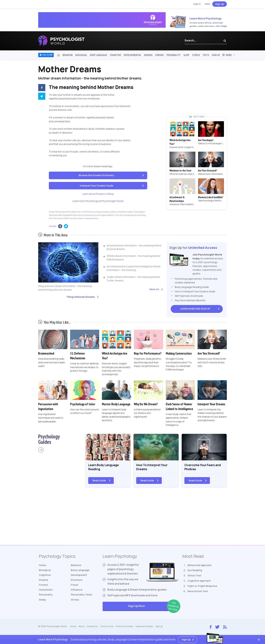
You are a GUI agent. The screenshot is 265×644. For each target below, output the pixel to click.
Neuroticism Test (198, 592)
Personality (174, 55)
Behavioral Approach (200, 566)
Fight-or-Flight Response (202, 587)
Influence (77, 592)
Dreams (148, 55)
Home (43, 566)
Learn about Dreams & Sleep (98, 194)
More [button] (227, 55)
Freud (75, 587)
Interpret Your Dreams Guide (97, 186)
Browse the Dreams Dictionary (97, 175)
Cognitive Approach (199, 582)
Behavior (68, 55)
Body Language (99, 55)
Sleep (186, 55)
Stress (196, 55)
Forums (159, 55)
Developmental (132, 55)
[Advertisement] (197, 89)
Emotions (77, 582)
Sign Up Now (153, 608)
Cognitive (115, 55)
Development (79, 577)
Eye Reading (195, 572)
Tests (206, 55)
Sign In (197, 4)
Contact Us (93, 628)
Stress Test (194, 577)
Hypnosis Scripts (147, 628)
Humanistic (46, 592)
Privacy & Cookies (127, 628)
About (82, 628)
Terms (109, 628)
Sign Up (220, 4)
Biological (81, 55)
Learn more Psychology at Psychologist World (98, 201)
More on (154, 289)
